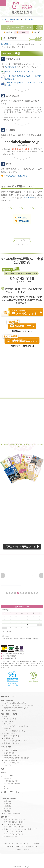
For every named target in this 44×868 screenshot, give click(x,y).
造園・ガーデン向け (11, 717)
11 (34, 594)
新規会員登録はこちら (21, 341)
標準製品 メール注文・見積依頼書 (17, 72)
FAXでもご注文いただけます (14, 176)
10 (32, 594)
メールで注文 (22, 32)
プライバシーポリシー (12, 847)
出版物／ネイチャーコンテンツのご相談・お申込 (20, 830)
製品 (13, 27)
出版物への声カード (11, 837)
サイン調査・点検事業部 (12, 814)
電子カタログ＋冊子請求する (22, 547)
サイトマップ (9, 844)
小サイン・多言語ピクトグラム (14, 732)
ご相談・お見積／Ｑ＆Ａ (10, 793)
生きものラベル (9, 734)
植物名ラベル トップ (9, 697)
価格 (31, 27)
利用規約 (37, 844)
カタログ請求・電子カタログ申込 (15, 820)
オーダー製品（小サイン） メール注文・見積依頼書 (22, 84)
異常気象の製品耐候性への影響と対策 (17, 758)
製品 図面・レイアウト (10, 714)
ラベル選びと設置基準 (9, 751)
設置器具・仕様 (9, 739)
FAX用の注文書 (11, 67)
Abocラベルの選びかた (12, 763)
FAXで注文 (36, 32)
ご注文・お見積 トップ (23, 240)
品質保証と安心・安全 (11, 744)
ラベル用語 (8, 766)
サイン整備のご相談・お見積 (14, 822)
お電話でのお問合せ (8, 799)
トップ (4, 27)
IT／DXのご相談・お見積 (13, 825)
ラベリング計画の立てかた (13, 761)
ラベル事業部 (29, 198)
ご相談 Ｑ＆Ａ (40, 27)
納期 (27, 27)
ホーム (4, 19)
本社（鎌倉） (8, 802)
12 (37, 594)
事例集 (17, 27)
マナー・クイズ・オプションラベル (16, 727)
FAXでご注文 (22, 221)
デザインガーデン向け (11, 736)
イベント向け (8, 722)
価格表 (4, 773)
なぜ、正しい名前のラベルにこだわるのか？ (19, 706)
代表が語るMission (10, 711)
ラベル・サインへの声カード (14, 835)
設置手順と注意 (9, 754)
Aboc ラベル (9, 27)
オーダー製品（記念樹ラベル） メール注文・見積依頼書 (22, 77)
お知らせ (26, 850)
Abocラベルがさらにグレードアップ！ (17, 741)
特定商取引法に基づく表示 (30, 847)
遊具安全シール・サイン (23, 844)
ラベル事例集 (6, 747)
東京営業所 (8, 804)
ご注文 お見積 (35, 27)
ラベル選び (23, 27)
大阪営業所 (8, 807)
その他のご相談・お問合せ (13, 832)
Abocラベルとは (7, 701)
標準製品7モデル (8, 44)
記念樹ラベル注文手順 (13, 784)
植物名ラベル (15, 19)
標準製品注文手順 (11, 782)
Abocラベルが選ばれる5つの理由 (15, 704)
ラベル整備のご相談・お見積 (14, 827)
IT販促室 (7, 811)
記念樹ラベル (8, 729)
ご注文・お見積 (28, 19)
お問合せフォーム (8, 817)
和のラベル (8, 724)
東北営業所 (8, 809)
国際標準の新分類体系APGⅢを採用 (16, 708)
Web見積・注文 (21, 326)
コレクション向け (10, 719)
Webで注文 (8, 32)
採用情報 (18, 850)
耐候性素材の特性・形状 (12, 756)
